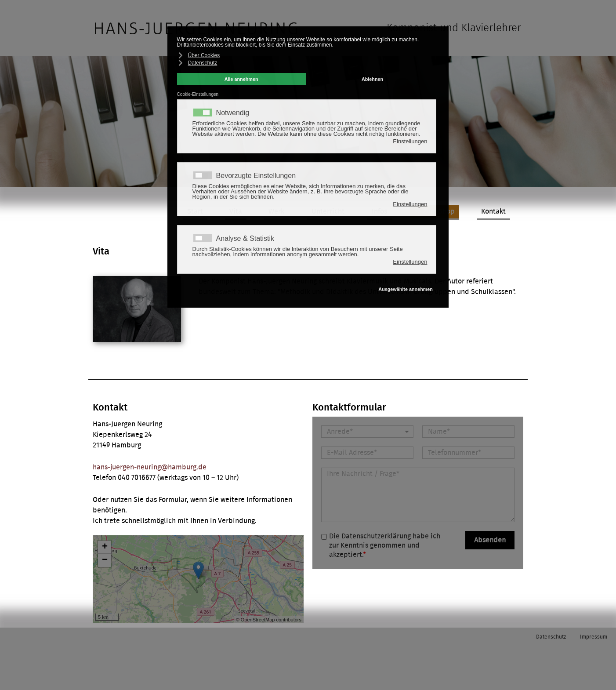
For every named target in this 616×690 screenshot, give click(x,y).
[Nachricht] (418, 495)
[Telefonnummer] (468, 453)
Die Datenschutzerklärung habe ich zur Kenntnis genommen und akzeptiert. (385, 545)
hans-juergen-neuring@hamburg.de (150, 467)
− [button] (105, 560)
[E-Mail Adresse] (367, 453)
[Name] (468, 432)
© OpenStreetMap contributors (269, 620)
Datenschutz (551, 637)
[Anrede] (367, 432)
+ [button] (105, 547)
